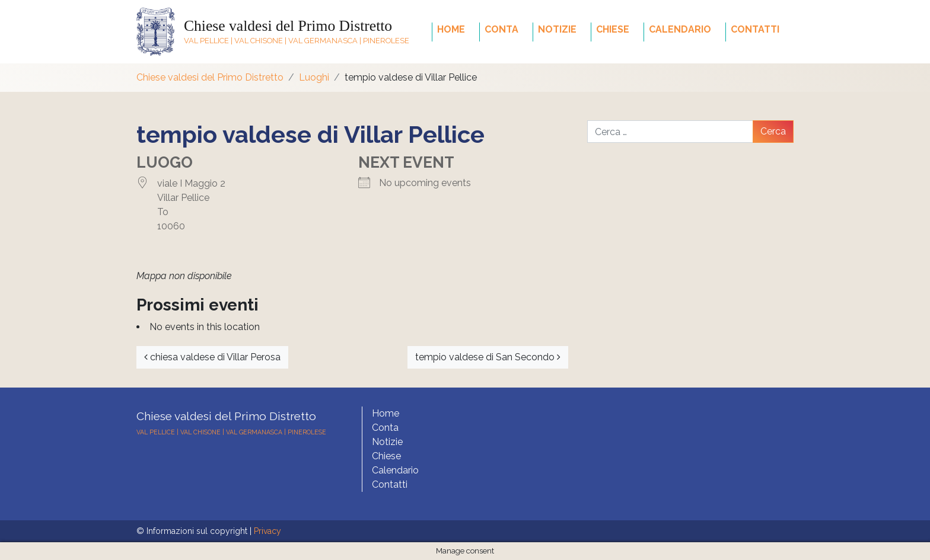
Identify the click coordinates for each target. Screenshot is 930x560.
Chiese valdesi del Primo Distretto (288, 26)
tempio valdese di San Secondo (488, 357)
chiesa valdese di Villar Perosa (212, 357)
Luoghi (314, 77)
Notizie (557, 29)
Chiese (613, 29)
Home (451, 29)
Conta (501, 29)
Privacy (267, 531)
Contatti (755, 29)
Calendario (680, 29)
